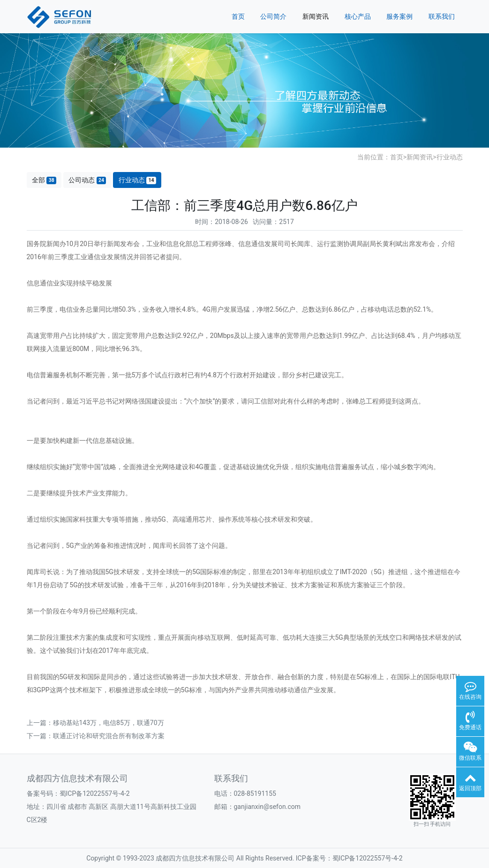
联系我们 (442, 16)
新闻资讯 (316, 16)
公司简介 (273, 16)
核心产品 (358, 16)
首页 (238, 16)
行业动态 (450, 157)
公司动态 (87, 180)
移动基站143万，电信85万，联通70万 (109, 723)
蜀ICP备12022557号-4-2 (95, 793)
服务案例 (399, 16)
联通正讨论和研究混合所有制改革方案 (109, 736)
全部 (44, 180)
